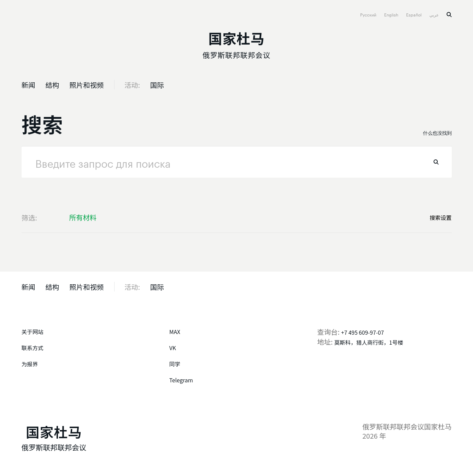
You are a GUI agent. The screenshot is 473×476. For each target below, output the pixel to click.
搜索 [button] (449, 15)
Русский (369, 14)
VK (173, 348)
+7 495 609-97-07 (363, 332)
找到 (436, 162)
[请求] (237, 162)
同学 (175, 364)
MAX (175, 332)
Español (414, 14)
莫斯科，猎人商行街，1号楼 (369, 342)
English (392, 14)
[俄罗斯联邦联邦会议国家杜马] (237, 43)
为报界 (30, 364)
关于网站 (33, 332)
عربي (435, 14)
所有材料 (83, 217)
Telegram (181, 380)
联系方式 (33, 348)
